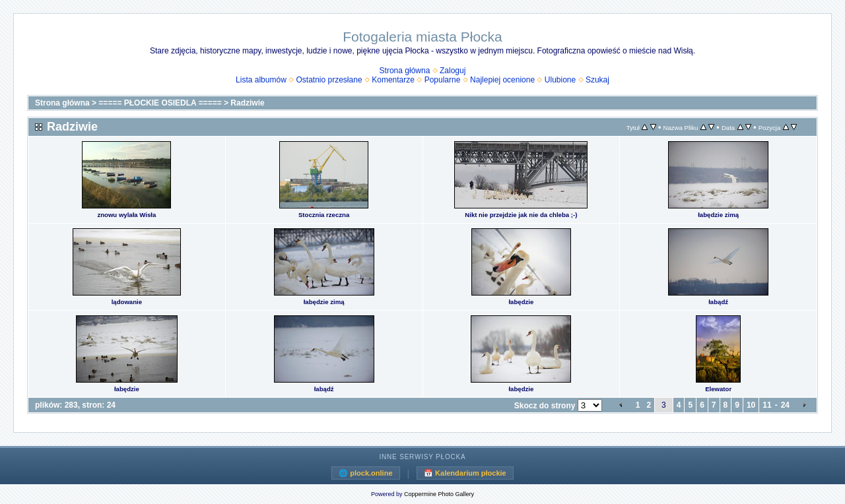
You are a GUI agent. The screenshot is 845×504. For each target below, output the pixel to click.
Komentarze (393, 80)
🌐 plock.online (365, 473)
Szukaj (597, 80)
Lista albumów (261, 80)
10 (751, 405)
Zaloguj (453, 71)
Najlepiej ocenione (502, 80)
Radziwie (247, 103)
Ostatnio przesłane (329, 80)
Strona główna (405, 71)
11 (767, 405)
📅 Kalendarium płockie (465, 473)
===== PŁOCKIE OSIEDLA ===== (160, 103)
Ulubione (560, 80)
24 (785, 405)
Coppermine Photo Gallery (439, 494)
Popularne (443, 80)
